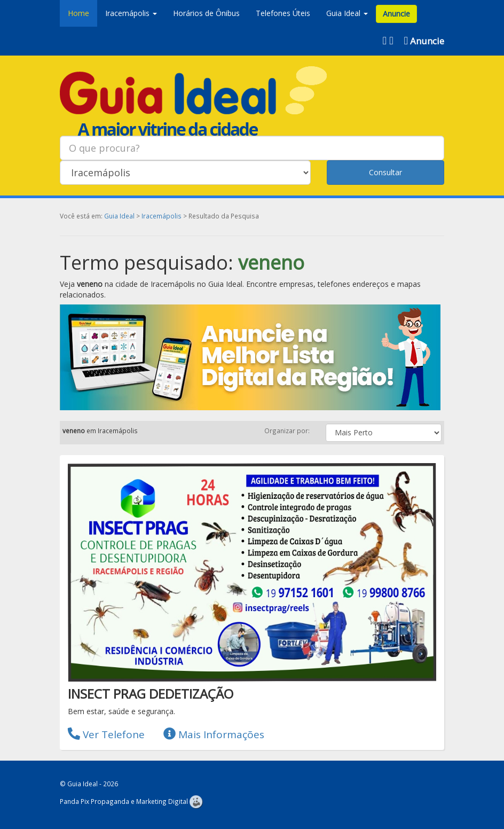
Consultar (385, 172)
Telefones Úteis (283, 13)
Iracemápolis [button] (131, 13)
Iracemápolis (162, 216)
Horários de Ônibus (206, 13)
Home (78, 13)
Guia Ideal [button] (347, 13)
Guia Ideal (119, 216)
